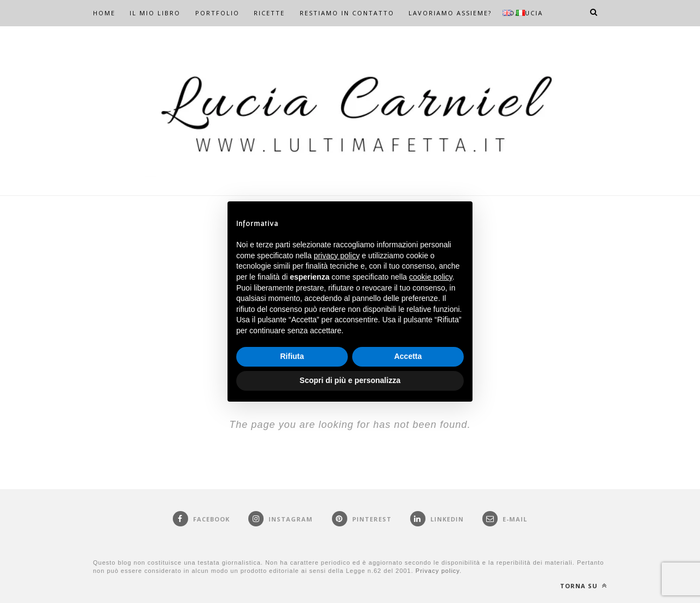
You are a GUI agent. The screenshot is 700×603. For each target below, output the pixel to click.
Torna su (584, 586)
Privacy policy (437, 571)
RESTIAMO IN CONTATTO (347, 13)
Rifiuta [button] (292, 356)
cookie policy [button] (431, 277)
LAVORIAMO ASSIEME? (450, 13)
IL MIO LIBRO (155, 13)
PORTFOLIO (217, 13)
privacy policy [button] (337, 256)
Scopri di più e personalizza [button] (350, 380)
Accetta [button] (408, 356)
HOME (104, 13)
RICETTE (269, 13)
